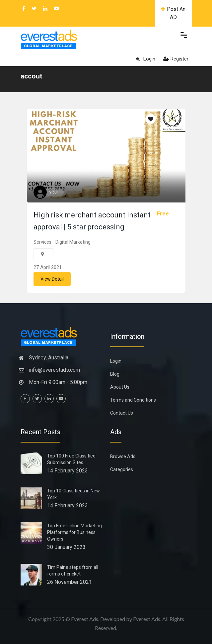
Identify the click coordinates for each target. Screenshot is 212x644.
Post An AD (173, 13)
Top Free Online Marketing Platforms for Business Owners (74, 532)
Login (146, 59)
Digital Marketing (73, 242)
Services (42, 242)
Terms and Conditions (133, 400)
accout (32, 76)
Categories (122, 469)
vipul (54, 192)
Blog (115, 374)
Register (176, 59)
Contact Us (122, 413)
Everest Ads (147, 619)
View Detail (52, 279)
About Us (120, 387)
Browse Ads (123, 456)
